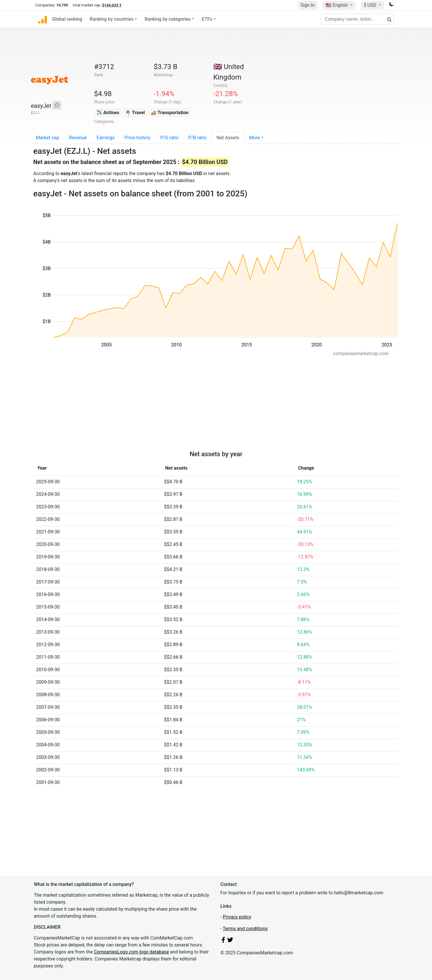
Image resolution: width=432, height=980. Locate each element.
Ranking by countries (112, 19)
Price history (137, 138)
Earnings (106, 138)
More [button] (255, 138)
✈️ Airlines (108, 113)
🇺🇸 (337, 5)
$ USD (370, 5)
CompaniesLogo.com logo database (131, 952)
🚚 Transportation (170, 113)
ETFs (207, 19)
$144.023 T (112, 5)
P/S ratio (169, 138)
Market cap (48, 138)
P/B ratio (197, 138)
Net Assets (228, 138)
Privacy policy (237, 917)
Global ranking (67, 19)
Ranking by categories (168, 19)
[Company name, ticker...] (357, 19)
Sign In (308, 5)
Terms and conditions (245, 929)
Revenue (78, 138)
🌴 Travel (135, 113)
